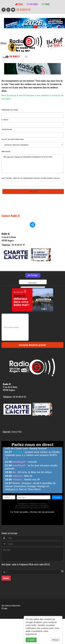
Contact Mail (17, 436)
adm (4, 613)
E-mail (6, 120)
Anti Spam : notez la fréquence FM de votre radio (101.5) (31, 178)
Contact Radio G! (11, 216)
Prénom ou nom (10, 110)
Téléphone (7, 130)
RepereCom (16, 610)
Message (7, 152)
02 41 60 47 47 (24, 10)
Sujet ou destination (13, 139)
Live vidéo (32, 4)
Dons (19, 4)
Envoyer (6, 583)
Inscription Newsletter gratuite (32, 349)
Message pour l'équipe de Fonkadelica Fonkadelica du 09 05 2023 (32, 164)
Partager (33, 280)
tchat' (46, 4)
